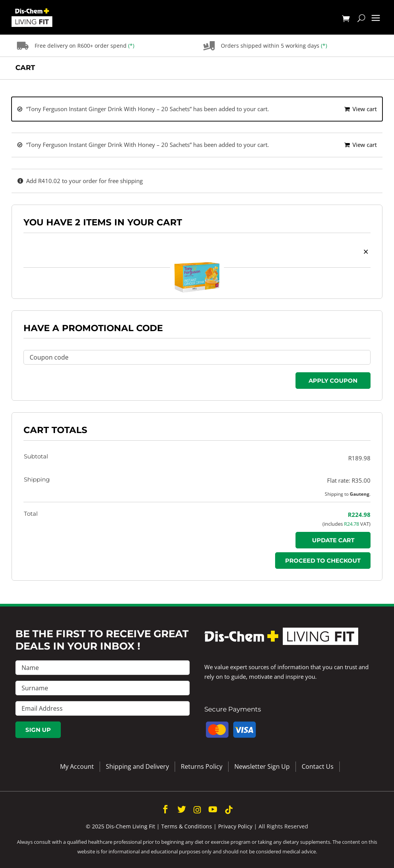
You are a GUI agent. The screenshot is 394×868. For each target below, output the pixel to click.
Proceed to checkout (323, 561)
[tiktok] (229, 810)
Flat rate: (349, 480)
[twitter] (182, 809)
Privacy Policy (235, 826)
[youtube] (213, 809)
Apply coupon (333, 381)
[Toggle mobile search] (361, 19)
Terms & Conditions (187, 826)
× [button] (366, 251)
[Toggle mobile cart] (346, 19)
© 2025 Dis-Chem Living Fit (120, 826)
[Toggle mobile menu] (376, 18)
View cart (365, 109)
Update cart (333, 540)
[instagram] (197, 810)
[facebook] (165, 809)
